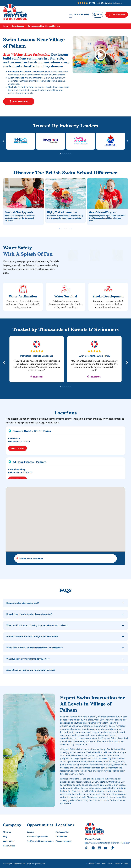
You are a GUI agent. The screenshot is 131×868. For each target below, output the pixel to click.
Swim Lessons (18, 26)
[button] (100, 55)
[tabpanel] (37, 361)
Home (6, 26)
